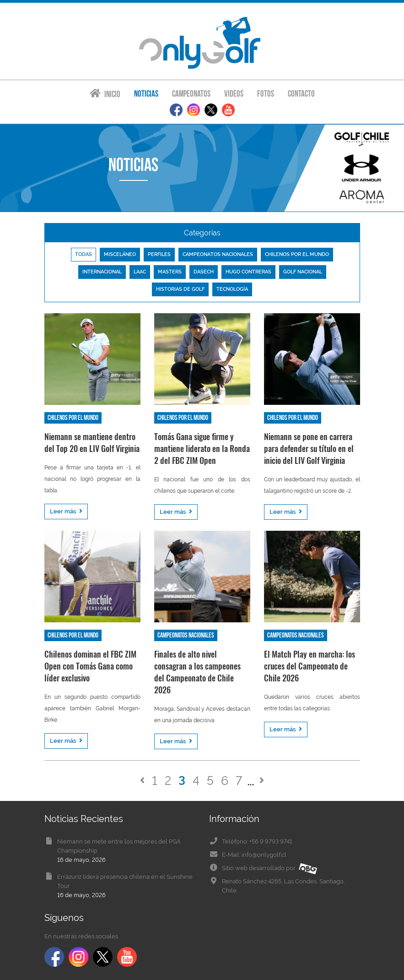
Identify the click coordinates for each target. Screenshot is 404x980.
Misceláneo (120, 254)
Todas (83, 254)
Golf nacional (303, 272)
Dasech (204, 272)
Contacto (301, 94)
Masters (170, 272)
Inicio (105, 94)
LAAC (140, 272)
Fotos (266, 94)
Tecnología (232, 289)
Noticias (146, 94)
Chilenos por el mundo (297, 254)
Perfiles (159, 254)
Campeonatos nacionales (218, 254)
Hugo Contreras (248, 272)
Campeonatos (191, 94)
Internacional (102, 272)
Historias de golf (180, 289)
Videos (234, 94)
